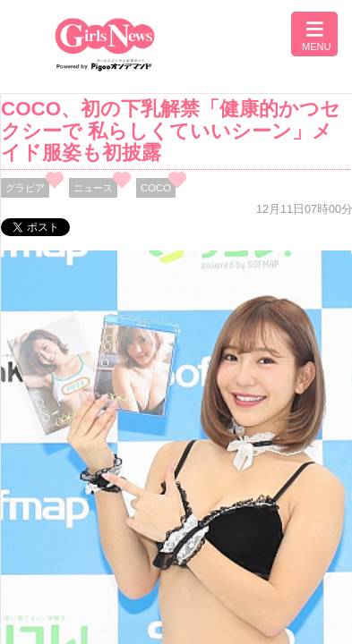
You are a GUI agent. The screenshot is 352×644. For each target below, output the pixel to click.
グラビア (25, 188)
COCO (156, 188)
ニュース (93, 188)
